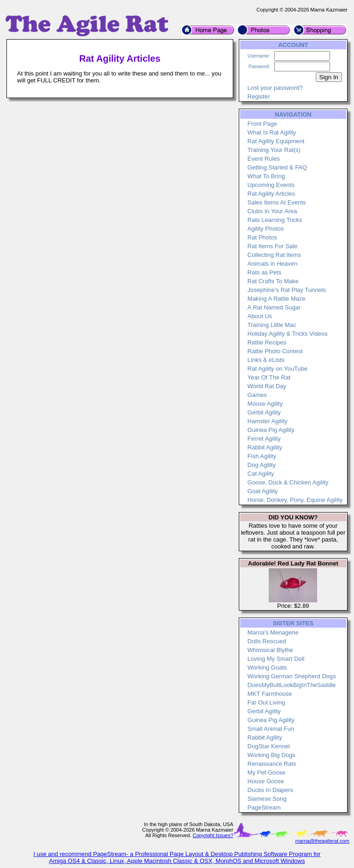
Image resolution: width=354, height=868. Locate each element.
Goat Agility (263, 491)
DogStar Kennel (269, 746)
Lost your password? (275, 88)
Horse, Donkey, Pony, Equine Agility (295, 500)
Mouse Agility (265, 404)
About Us (260, 316)
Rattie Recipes (267, 342)
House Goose (266, 781)
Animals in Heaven (272, 264)
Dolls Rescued (267, 641)
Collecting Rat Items (274, 255)
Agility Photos (266, 229)
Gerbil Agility (264, 412)
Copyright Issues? (213, 835)
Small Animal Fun (271, 729)
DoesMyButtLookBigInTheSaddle (292, 685)
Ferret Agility (264, 439)
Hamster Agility (268, 421)
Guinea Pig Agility (271, 430)
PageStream (264, 807)
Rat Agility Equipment (276, 141)
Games (257, 395)
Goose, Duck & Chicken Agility (288, 482)
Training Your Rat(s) (274, 150)
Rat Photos (262, 237)
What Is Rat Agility (272, 132)
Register (259, 96)
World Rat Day (267, 386)
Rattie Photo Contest (275, 351)
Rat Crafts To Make (273, 281)
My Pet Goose (266, 772)
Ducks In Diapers (270, 790)
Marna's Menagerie (273, 632)
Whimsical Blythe (270, 650)
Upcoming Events (271, 185)
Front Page (262, 124)
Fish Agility (262, 456)
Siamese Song (267, 799)
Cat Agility (261, 474)
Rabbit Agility (265, 447)
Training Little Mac (272, 325)
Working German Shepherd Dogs (292, 676)
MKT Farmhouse (270, 694)
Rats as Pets (265, 272)
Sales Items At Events (277, 202)
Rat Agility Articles (271, 194)
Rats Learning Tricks (275, 220)
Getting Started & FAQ (277, 167)
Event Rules (264, 159)
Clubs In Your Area (272, 211)
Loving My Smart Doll (276, 659)
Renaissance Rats (272, 764)
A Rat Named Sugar (274, 307)
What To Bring (266, 176)
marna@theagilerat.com (322, 841)
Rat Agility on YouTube (277, 369)
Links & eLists (266, 360)
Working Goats (267, 667)
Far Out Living (266, 702)
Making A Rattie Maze (277, 299)
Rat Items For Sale (272, 246)
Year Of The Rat (269, 377)
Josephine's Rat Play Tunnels (287, 290)
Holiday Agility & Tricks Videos (288, 334)
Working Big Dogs (271, 755)
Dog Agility (262, 465)
